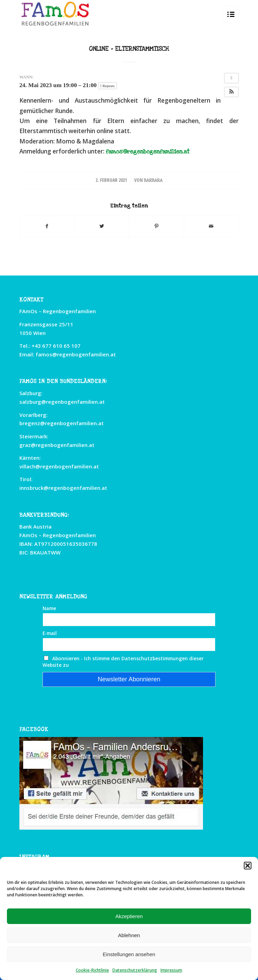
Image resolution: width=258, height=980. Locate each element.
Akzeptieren (129, 916)
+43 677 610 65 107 (56, 346)
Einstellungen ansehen (129, 954)
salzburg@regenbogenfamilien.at (62, 402)
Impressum (171, 970)
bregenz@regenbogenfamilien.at (62, 423)
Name (49, 608)
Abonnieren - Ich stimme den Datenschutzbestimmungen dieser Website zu (123, 662)
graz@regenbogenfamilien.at (57, 445)
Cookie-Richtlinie (92, 970)
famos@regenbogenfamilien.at (148, 152)
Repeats (108, 86)
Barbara (153, 180)
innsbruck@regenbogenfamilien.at (63, 488)
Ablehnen (129, 935)
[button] (248, 866)
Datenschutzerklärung (135, 970)
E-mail (50, 633)
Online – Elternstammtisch (129, 49)
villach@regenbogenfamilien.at (59, 466)
